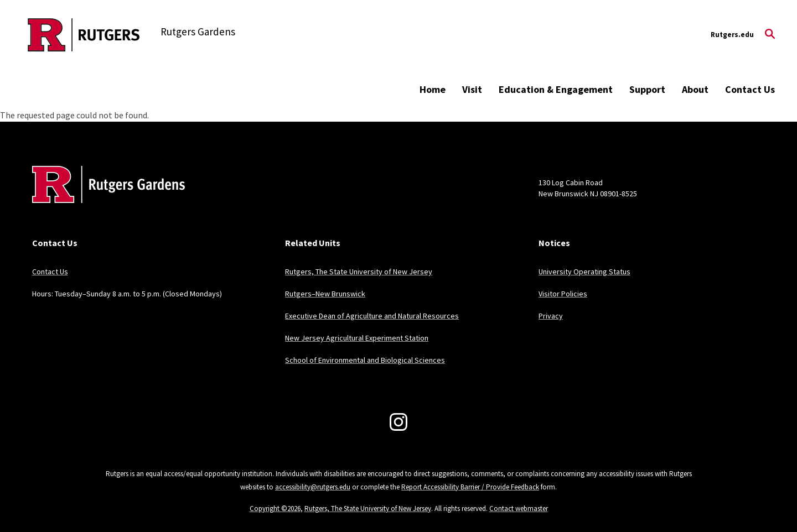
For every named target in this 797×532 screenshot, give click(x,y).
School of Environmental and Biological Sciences (365, 360)
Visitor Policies (563, 294)
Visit (472, 89)
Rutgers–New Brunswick (325, 294)
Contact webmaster (519, 508)
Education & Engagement (556, 89)
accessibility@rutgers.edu (313, 487)
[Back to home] (105, 201)
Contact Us (750, 89)
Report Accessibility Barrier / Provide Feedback (470, 487)
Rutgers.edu (732, 35)
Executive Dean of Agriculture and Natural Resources (372, 316)
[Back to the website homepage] (84, 35)
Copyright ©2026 (275, 508)
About (695, 89)
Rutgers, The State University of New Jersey (359, 272)
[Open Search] (770, 35)
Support (647, 89)
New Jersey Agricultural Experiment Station (357, 338)
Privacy (551, 316)
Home (433, 89)
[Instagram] (398, 422)
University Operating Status (584, 272)
